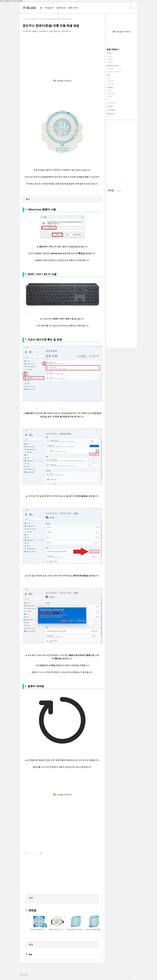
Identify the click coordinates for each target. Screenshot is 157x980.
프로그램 (111, 69)
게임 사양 (111, 84)
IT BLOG (29, 8)
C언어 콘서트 (112, 103)
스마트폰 (111, 59)
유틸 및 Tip (110, 114)
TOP (136, 976)
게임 (108, 75)
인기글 (118, 190)
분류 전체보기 (113, 49)
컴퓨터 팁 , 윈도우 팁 (114, 72)
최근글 (111, 190)
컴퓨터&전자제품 (113, 66)
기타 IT (110, 62)
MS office (110, 87)
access (110, 96)
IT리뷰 (109, 53)
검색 (131, 8)
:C (108, 100)
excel (109, 91)
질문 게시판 (61, 8)
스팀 (109, 78)
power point (111, 93)
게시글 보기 (49, 8)
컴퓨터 (110, 56)
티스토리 (110, 106)
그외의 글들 (111, 110)
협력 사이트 (73, 8)
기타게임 (111, 81)
